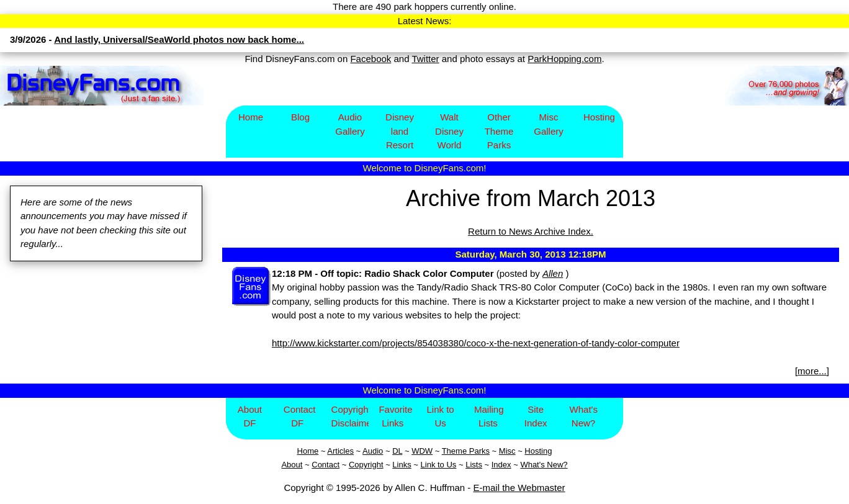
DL (397, 451)
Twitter (425, 59)
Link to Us (440, 416)
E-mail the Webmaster (519, 488)
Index (501, 465)
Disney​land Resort (400, 131)
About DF (250, 416)
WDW (422, 451)
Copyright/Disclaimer (350, 416)
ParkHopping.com (564, 59)
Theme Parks (466, 451)
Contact (326, 465)
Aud (370, 451)
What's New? (584, 416)
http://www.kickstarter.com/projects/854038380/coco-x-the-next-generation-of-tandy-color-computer (476, 343)
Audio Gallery (350, 124)
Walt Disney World (449, 131)
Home (251, 117)
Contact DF (300, 416)
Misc (507, 451)
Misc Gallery (549, 124)
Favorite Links (395, 416)
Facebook (371, 59)
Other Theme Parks (499, 131)
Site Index (536, 416)
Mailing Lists (489, 416)
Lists (474, 465)
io (380, 451)
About (292, 465)
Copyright (366, 465)
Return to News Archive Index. (531, 231)
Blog (300, 117)
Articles (340, 451)
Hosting (599, 117)
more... (812, 371)
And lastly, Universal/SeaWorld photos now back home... (179, 39)
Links (402, 465)
